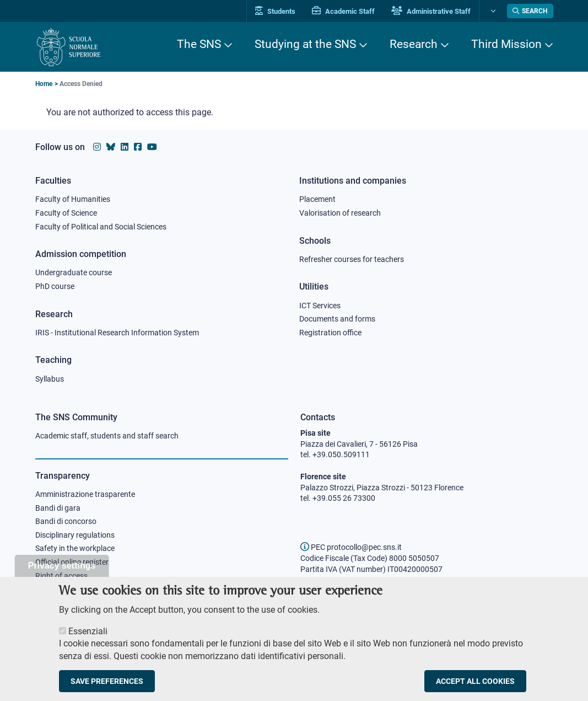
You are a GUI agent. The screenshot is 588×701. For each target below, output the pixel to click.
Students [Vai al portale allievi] (275, 11)
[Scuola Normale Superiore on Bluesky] (111, 147)
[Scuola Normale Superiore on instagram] (97, 147)
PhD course (55, 286)
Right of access (61, 576)
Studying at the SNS (305, 44)
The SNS (199, 44)
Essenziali (88, 643)
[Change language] (492, 11)
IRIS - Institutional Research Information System (117, 333)
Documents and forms (337, 319)
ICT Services (320, 306)
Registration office (330, 333)
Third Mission (506, 44)
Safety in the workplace (75, 548)
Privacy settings (62, 578)
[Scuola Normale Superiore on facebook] (138, 147)
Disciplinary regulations (75, 535)
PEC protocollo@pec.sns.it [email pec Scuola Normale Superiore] (351, 547)
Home (44, 84)
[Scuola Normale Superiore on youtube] (152, 147)
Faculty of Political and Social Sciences (101, 227)
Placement (317, 199)
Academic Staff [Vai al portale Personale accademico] (343, 11)
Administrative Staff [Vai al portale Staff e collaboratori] (431, 11)
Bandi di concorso (66, 521)
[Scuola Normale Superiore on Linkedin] (125, 147)
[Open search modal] (530, 11)
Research (414, 44)
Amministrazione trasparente (85, 494)
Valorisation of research (340, 213)
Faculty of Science (66, 213)
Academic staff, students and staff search (107, 436)
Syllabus (50, 379)
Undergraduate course (74, 272)
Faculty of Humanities (73, 199)
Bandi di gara (58, 508)
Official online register (72, 562)
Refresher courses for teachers (352, 259)
